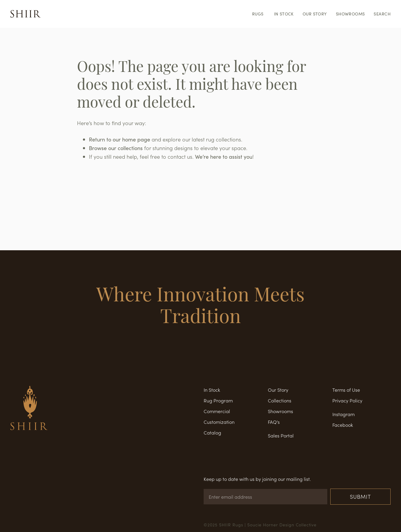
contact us (180, 156)
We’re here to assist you (224, 157)
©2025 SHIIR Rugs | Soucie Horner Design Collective (260, 525)
